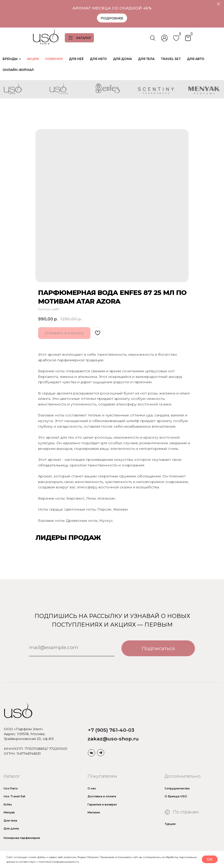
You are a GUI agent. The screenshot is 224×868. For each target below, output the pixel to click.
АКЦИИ (33, 59)
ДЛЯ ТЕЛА (146, 59)
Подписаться (158, 648)
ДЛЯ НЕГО (98, 59)
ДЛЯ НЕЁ (76, 59)
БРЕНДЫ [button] (10, 59)
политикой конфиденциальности (59, 862)
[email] (72, 647)
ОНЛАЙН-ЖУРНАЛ (18, 70)
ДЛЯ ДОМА (122, 59)
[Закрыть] (219, 4)
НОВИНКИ (54, 59)
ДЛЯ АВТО (196, 59)
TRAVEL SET (171, 59)
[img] (92, 753)
